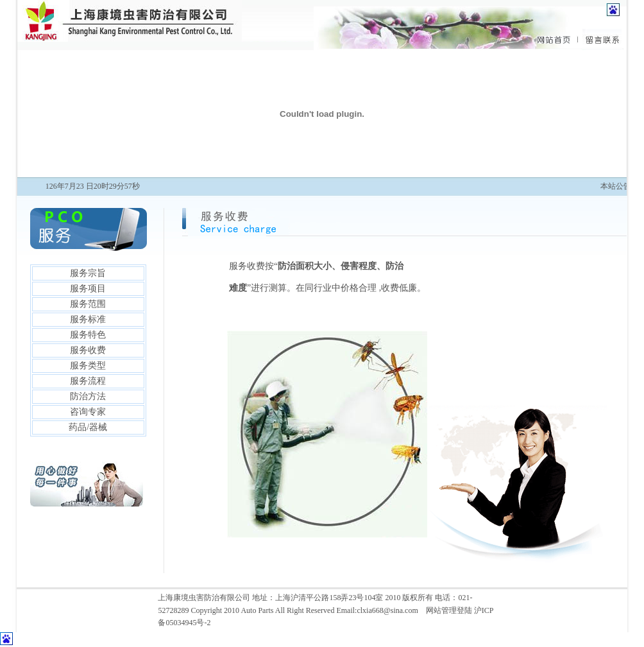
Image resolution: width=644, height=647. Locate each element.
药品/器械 (88, 427)
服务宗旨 (88, 273)
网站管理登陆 (449, 610)
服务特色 (88, 335)
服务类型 (88, 366)
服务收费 (88, 350)
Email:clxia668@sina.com (377, 610)
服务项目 (88, 289)
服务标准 (88, 319)
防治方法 (88, 396)
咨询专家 (88, 412)
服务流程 (88, 381)
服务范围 (88, 304)
